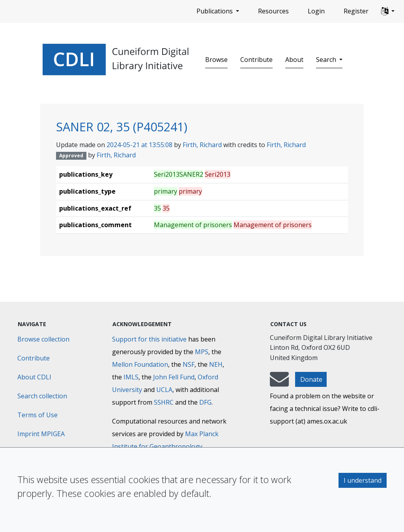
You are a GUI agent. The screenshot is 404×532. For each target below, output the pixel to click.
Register (356, 11)
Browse (216, 60)
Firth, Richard (202, 145)
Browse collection (43, 339)
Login (316, 11)
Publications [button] (215, 11)
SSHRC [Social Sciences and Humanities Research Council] (164, 402)
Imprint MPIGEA (41, 434)
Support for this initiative (149, 339)
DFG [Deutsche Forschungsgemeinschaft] (205, 402)
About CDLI (34, 377)
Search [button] (327, 60)
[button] (388, 11)
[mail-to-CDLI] (279, 383)
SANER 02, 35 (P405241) (122, 127)
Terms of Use (37, 415)
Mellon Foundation (140, 364)
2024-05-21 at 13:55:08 (139, 145)
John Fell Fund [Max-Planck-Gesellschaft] (174, 377)
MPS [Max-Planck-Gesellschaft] (202, 352)
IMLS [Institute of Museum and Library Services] (131, 377)
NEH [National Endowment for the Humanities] (216, 364)
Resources (273, 11)
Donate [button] (311, 379)
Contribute (256, 60)
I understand (363, 480)
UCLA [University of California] (164, 390)
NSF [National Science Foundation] (189, 364)
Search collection (42, 396)
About (294, 60)
